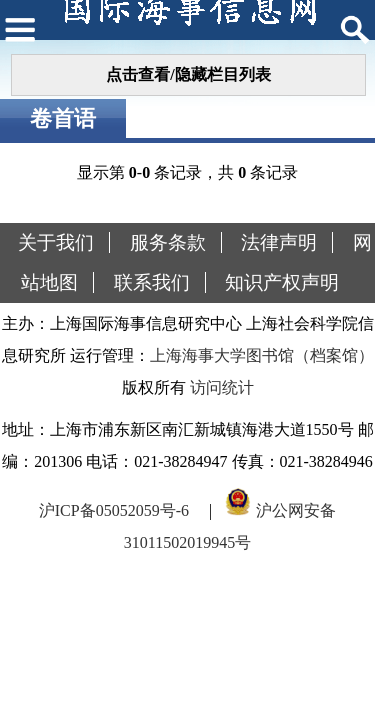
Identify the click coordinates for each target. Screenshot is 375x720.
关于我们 (56, 242)
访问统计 (222, 387)
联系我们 (152, 282)
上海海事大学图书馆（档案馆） (262, 355)
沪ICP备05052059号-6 (114, 510)
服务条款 (168, 242)
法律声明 (279, 242)
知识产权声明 (282, 282)
